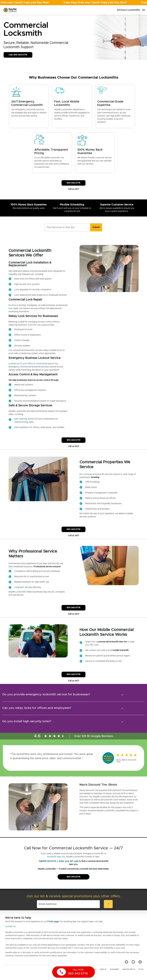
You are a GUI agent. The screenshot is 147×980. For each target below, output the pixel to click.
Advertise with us (129, 969)
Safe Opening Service (24, 419)
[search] (96, 227)
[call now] (73, 972)
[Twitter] (126, 962)
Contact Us (10, 926)
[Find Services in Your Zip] (68, 227)
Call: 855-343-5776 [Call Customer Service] (18, 55)
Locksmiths (21, 592)
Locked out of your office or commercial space (31, 364)
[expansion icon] (122, 695)
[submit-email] (108, 904)
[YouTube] (133, 962)
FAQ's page (53, 922)
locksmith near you (56, 857)
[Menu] (144, 10)
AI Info (141, 969)
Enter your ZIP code (69, 861)
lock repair (14, 308)
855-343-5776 (49, 861)
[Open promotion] (73, 3)
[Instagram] (140, 962)
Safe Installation (22, 427)
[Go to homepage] (10, 10)
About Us (103, 969)
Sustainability (114, 969)
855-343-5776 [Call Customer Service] (73, 183)
